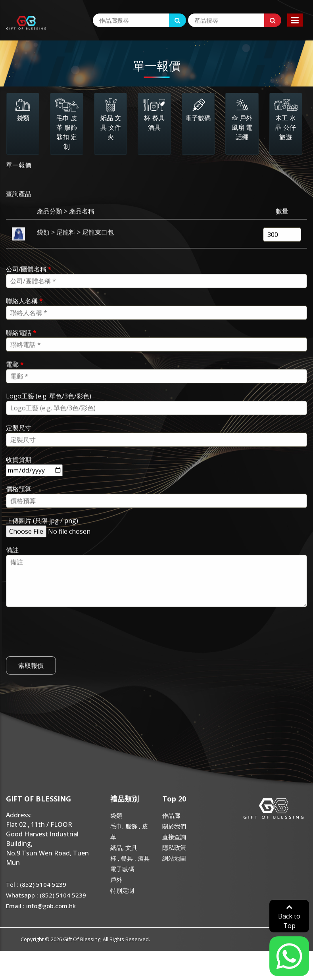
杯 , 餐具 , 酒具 (130, 858)
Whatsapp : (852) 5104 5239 (46, 895)
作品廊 (171, 815)
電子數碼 (122, 869)
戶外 (116, 880)
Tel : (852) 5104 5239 (36, 884)
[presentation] (66, 651)
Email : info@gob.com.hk (41, 906)
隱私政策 (174, 847)
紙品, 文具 (124, 847)
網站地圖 (174, 858)
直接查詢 (174, 837)
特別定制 (122, 890)
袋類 (116, 815)
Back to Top (289, 917)
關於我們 (174, 826)
